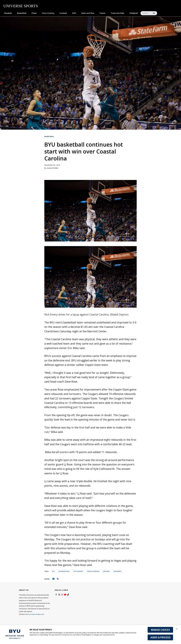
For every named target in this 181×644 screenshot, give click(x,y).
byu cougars (78, 571)
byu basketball (64, 571)
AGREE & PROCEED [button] (160, 637)
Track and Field (117, 13)
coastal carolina (93, 571)
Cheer (34, 13)
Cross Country (48, 13)
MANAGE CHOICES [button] (160, 630)
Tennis (102, 13)
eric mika (106, 571)
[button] (177, 629)
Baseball (8, 13)
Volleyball (134, 13)
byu (53, 571)
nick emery (117, 571)
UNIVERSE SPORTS (21, 6)
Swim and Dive (88, 13)
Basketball (22, 13)
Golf (74, 13)
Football (63, 13)
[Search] (149, 13)
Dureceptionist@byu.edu (37, 614)
